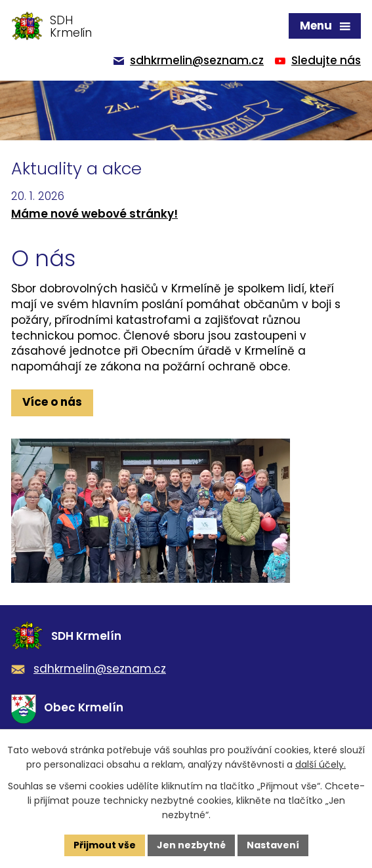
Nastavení (273, 845)
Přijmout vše (105, 845)
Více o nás (52, 402)
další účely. (320, 764)
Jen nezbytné (191, 845)
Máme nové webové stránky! (94, 214)
